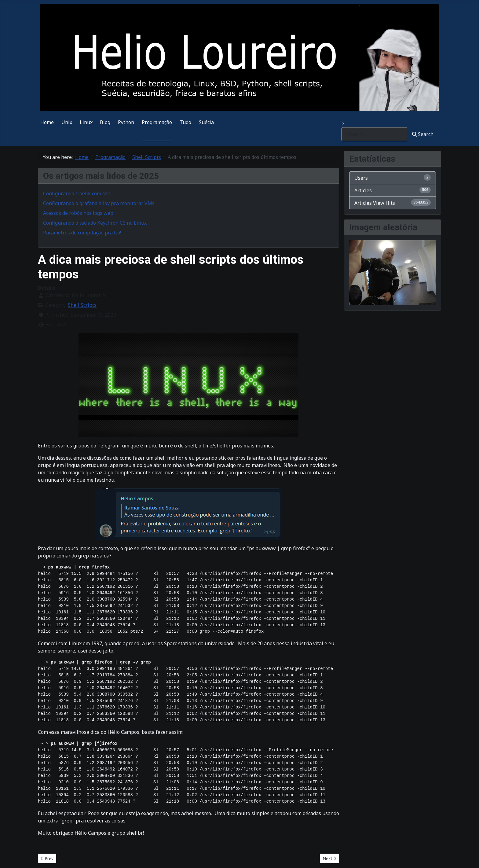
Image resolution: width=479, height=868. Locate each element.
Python (126, 122)
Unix (67, 122)
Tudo (185, 122)
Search (423, 134)
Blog (105, 122)
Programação (157, 122)
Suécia (206, 122)
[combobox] (374, 134)
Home (47, 122)
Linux (86, 122)
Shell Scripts (82, 305)
